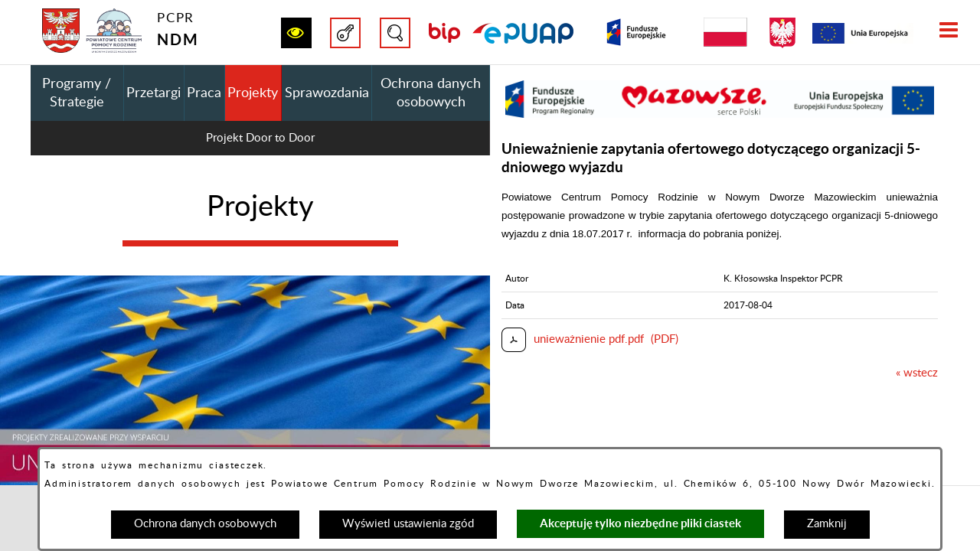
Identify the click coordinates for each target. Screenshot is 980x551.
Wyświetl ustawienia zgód (408, 524)
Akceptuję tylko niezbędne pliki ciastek (640, 523)
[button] (296, 33)
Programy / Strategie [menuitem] (77, 93)
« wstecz (917, 373)
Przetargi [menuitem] (154, 93)
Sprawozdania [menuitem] (327, 93)
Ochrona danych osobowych (205, 524)
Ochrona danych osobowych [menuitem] (431, 93)
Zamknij (827, 524)
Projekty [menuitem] (253, 93)
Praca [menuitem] (204, 93)
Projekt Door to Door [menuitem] (260, 138)
